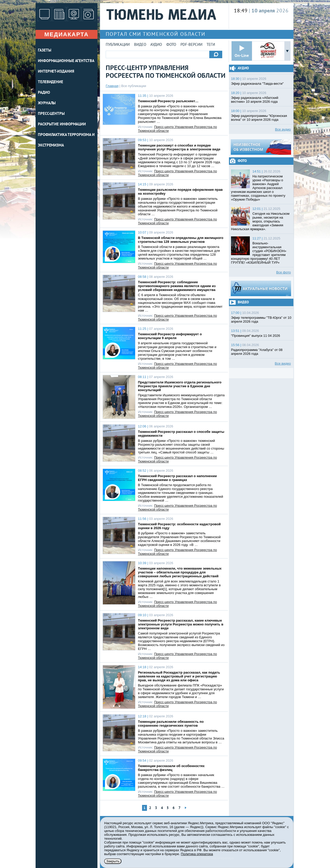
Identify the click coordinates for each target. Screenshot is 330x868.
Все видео (283, 363)
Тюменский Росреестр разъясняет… (168, 101)
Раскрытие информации (62, 124)
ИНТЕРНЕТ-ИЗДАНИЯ (56, 72)
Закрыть (113, 861)
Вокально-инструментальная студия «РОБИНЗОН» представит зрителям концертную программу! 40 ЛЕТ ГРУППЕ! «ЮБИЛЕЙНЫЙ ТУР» (259, 253)
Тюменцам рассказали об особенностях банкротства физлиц (171, 768)
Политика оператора (197, 854)
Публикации (118, 45)
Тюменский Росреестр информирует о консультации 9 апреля (170, 336)
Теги (211, 45)
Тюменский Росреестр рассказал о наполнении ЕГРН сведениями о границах (177, 478)
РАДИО (44, 93)
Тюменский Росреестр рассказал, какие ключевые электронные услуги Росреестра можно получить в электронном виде (181, 624)
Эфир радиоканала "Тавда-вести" (257, 84)
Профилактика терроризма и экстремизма (66, 140)
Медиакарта (67, 34)
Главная (112, 86)
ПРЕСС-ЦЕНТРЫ (51, 114)
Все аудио (283, 129)
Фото (171, 45)
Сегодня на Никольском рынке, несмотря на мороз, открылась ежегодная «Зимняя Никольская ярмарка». (260, 221)
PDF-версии (191, 45)
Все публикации (134, 86)
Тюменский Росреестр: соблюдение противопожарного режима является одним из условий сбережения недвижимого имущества (177, 286)
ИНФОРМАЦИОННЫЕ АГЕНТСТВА (66, 61)
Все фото (283, 272)
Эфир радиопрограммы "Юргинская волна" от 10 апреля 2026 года (259, 118)
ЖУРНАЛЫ (47, 103)
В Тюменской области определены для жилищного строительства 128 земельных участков (181, 240)
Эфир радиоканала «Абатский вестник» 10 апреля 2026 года (255, 100)
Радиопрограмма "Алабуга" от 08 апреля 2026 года (257, 352)
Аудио (156, 45)
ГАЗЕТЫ (44, 51)
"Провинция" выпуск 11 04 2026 (255, 336)
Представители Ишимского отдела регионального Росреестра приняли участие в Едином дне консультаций (180, 386)
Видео (140, 45)
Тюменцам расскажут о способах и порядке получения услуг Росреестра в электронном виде (179, 147)
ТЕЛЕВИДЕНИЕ (51, 82)
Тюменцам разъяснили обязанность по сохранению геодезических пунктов (171, 724)
